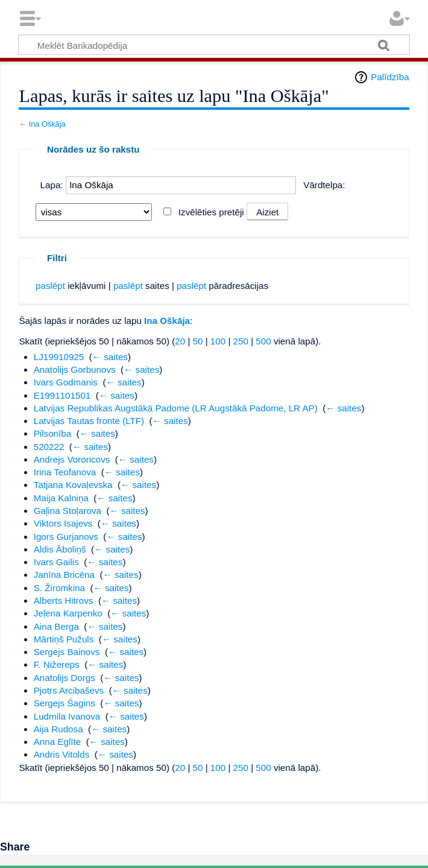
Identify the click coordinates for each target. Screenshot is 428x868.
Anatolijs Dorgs (65, 678)
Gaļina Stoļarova (68, 511)
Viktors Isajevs (63, 523)
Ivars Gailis (56, 562)
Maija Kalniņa (61, 498)
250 (241, 341)
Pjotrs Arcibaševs (69, 690)
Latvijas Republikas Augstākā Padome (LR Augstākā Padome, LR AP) (176, 408)
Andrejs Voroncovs (72, 459)
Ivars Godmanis (66, 382)
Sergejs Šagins (65, 703)
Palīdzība (390, 77)
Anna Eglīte (58, 742)
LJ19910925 (59, 357)
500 (263, 341)
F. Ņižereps (57, 664)
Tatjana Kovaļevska (73, 485)
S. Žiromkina (59, 588)
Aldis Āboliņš (60, 549)
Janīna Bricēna (64, 575)
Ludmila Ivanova (67, 716)
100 (218, 341)
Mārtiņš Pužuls (64, 639)
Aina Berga (56, 626)
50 (198, 341)
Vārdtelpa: (324, 185)
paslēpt (50, 286)
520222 (49, 447)
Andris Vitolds (62, 754)
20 (180, 341)
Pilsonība (52, 433)
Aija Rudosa (58, 729)
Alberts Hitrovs (64, 600)
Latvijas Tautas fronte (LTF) (89, 421)
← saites (110, 357)
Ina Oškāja (47, 124)
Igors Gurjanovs (66, 537)
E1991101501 (62, 395)
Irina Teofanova (65, 472)
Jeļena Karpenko (68, 613)
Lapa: (52, 185)
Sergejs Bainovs (67, 652)
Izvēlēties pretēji (211, 212)
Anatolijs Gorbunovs (75, 369)
